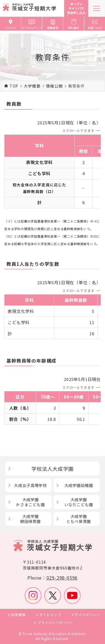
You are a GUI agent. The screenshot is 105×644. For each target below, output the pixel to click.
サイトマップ (50, 615)
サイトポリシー (87, 615)
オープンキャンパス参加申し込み (76, 8)
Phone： (53, 578)
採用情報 (18, 615)
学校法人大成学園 (52, 469)
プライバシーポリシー (55, 622)
